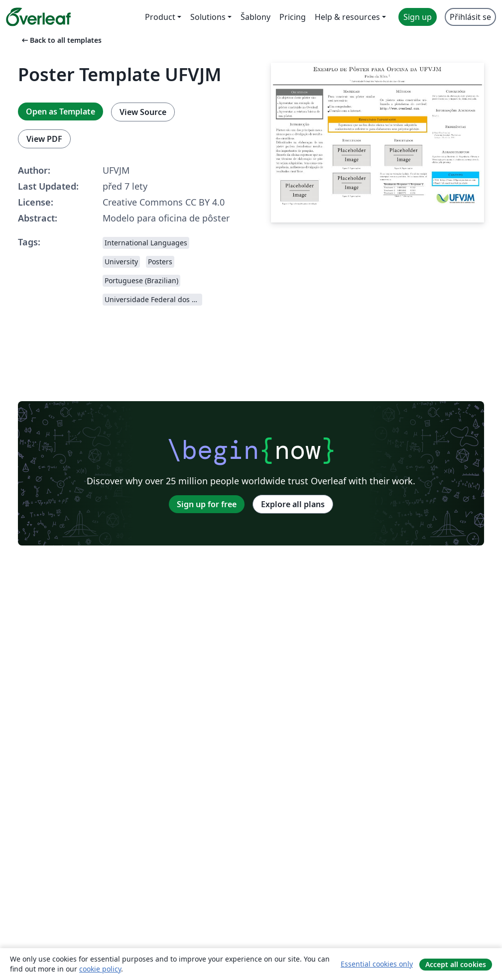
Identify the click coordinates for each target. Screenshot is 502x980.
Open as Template (61, 111)
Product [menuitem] (160, 17)
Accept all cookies (456, 964)
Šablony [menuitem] (255, 17)
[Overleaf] (38, 17)
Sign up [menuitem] (418, 17)
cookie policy (100, 969)
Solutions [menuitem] (208, 17)
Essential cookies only (377, 964)
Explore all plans (293, 504)
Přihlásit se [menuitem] (470, 17)
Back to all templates (61, 40)
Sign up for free (207, 504)
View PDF (44, 139)
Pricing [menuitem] (293, 17)
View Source (143, 112)
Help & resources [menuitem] (347, 17)
